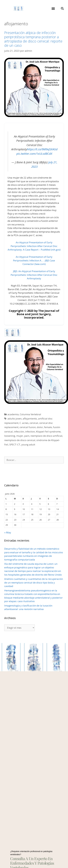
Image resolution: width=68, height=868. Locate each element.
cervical (34, 423)
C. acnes (24, 423)
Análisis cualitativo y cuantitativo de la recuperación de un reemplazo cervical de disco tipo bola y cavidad (34, 582)
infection (30, 432)
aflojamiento (30, 419)
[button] (53, 8)
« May (8, 532)
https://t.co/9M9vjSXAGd (42, 149)
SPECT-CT (15, 445)
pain (27, 436)
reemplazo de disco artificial (46, 436)
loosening (10, 436)
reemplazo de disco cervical (20, 440)
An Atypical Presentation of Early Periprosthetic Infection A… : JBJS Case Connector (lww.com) (34, 260)
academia (13, 414)
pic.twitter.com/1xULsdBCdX (34, 154)
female (48, 427)
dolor (40, 427)
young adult (28, 445)
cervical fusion (28, 427)
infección (19, 432)
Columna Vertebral (30, 414)
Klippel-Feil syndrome (48, 432)
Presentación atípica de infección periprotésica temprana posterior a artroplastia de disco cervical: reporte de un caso (33, 39)
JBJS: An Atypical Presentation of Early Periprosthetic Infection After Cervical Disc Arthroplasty (34, 275)
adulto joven (15, 419)
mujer (20, 436)
